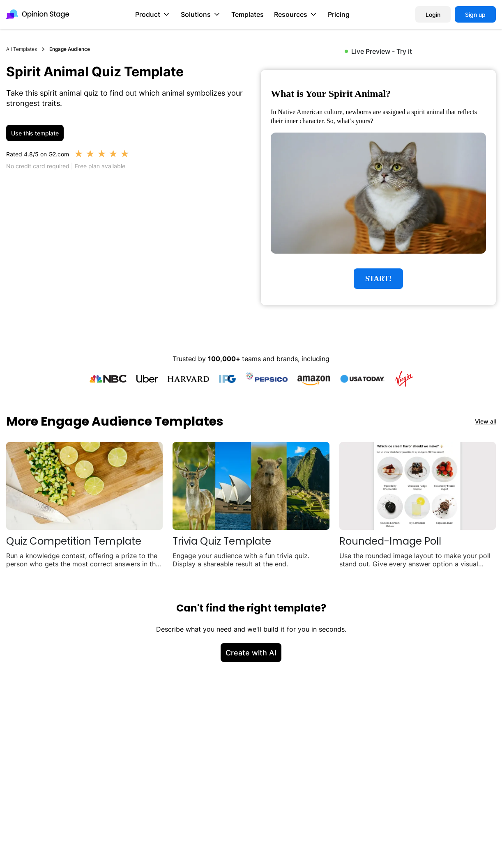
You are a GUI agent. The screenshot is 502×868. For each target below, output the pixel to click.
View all (485, 421)
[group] (378, 188)
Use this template (35, 133)
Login (433, 15)
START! (378, 279)
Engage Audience (70, 49)
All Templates (22, 49)
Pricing (339, 14)
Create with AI (251, 653)
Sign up (475, 15)
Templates (248, 14)
